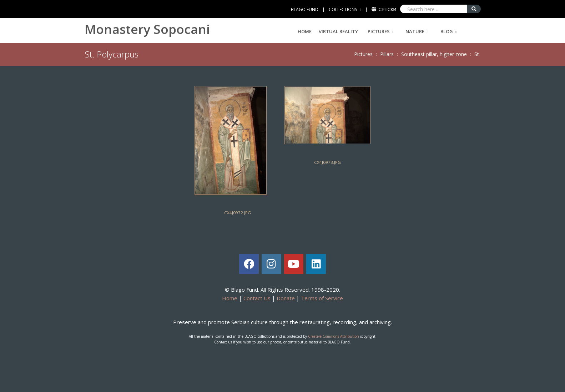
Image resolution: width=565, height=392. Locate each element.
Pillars (387, 54)
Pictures (379, 31)
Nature (415, 31)
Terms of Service (322, 298)
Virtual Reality (338, 31)
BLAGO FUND (305, 9)
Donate (286, 298)
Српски (388, 9)
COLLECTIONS (343, 9)
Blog (447, 31)
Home (305, 31)
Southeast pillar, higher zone (434, 54)
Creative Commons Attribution (334, 336)
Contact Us (257, 298)
